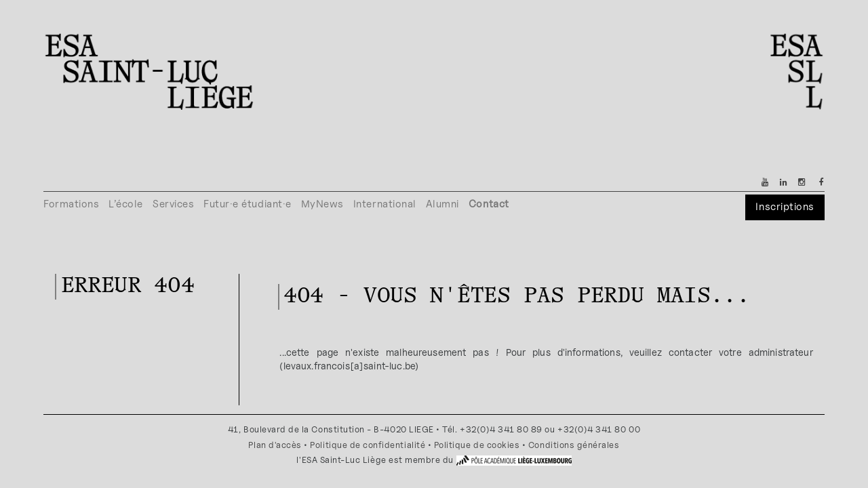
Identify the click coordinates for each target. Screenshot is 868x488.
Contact (489, 204)
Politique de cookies (477, 445)
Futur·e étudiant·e (248, 204)
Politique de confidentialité (368, 445)
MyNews (322, 204)
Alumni (442, 204)
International (385, 204)
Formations (71, 204)
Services (173, 204)
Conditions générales (574, 445)
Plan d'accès (275, 445)
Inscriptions (785, 206)
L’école (126, 204)
